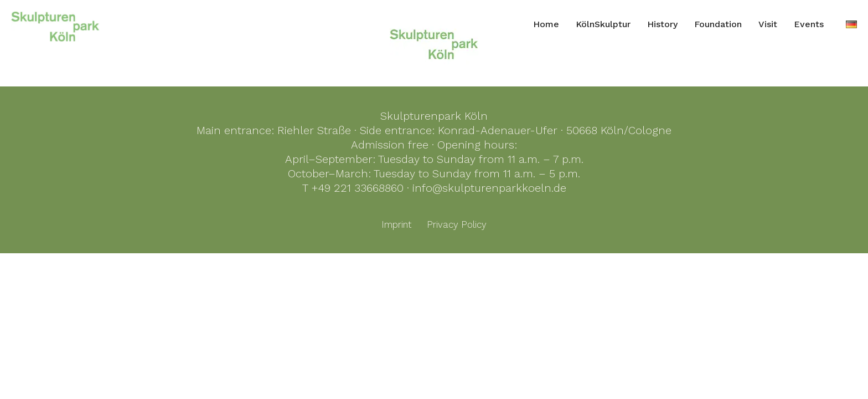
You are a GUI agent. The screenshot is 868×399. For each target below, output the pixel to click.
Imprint (396, 224)
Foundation (718, 24)
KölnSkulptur (603, 24)
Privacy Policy (457, 224)
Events (809, 24)
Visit (768, 24)
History (662, 24)
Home (546, 24)
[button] (24, 375)
